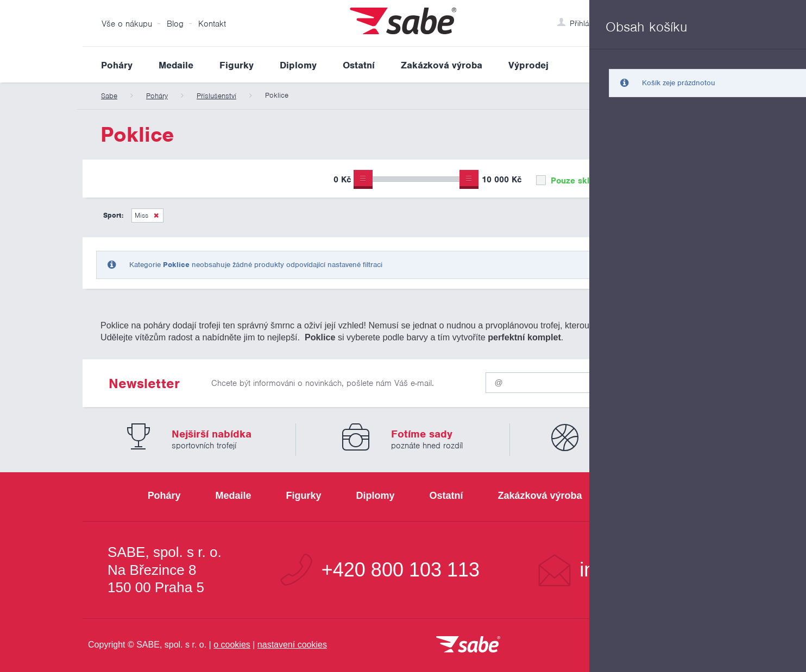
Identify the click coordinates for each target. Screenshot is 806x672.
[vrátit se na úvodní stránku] (468, 645)
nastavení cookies (292, 645)
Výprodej (528, 65)
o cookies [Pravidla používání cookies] (232, 645)
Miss (141, 215)
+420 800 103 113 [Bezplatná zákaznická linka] (401, 570)
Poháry (117, 65)
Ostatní (359, 65)
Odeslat (659, 380)
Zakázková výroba (442, 65)
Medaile (176, 65)
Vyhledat (715, 65)
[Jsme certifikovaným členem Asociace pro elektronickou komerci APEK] (664, 645)
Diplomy (298, 65)
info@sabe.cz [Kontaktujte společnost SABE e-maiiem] (639, 570)
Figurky (237, 65)
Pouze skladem (574, 181)
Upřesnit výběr (673, 179)
